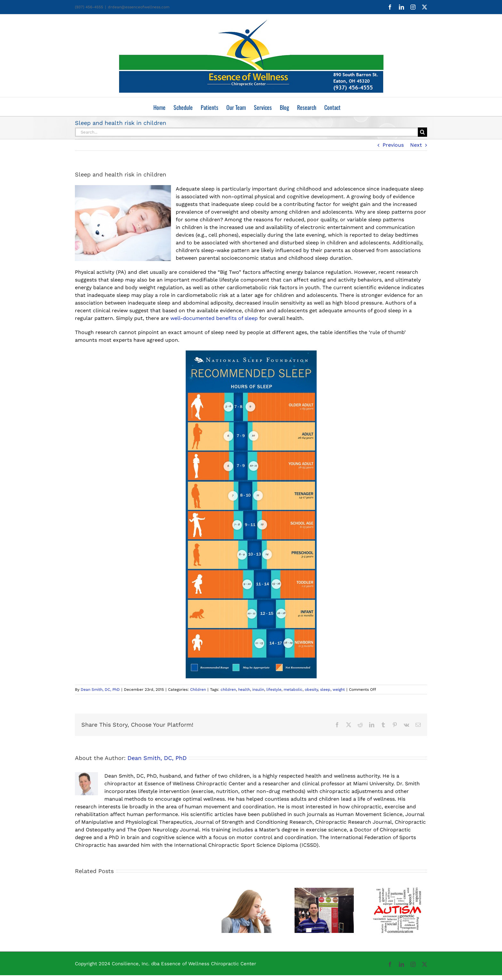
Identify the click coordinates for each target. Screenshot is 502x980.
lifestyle (274, 690)
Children (198, 690)
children (228, 690)
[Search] (422, 132)
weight (339, 690)
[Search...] (246, 132)
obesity (311, 690)
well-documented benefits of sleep (215, 318)
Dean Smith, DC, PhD (100, 690)
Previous (393, 145)
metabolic (293, 690)
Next (416, 145)
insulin (258, 690)
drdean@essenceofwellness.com (139, 7)
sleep (325, 690)
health (244, 690)
